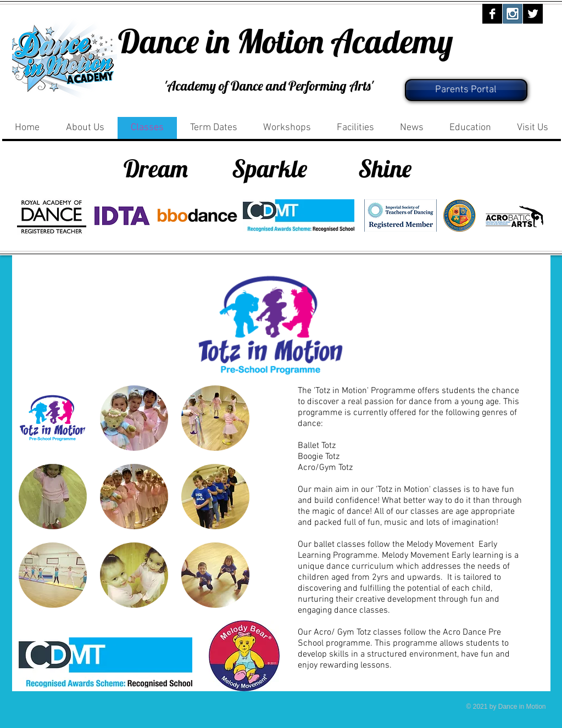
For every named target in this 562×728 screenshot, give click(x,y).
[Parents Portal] (466, 90)
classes (425, 512)
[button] (53, 418)
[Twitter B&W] (533, 14)
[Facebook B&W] (492, 14)
